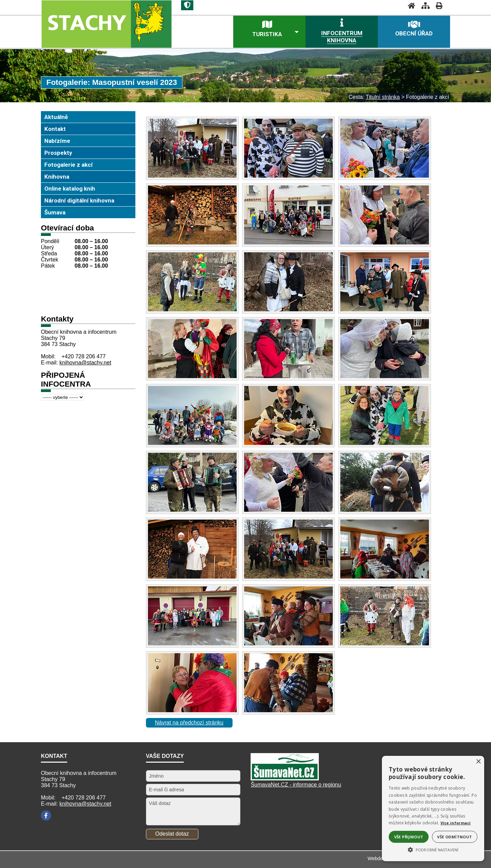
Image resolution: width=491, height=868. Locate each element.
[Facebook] (46, 815)
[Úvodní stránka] (410, 6)
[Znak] (187, 5)
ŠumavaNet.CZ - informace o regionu (296, 785)
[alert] (433, 809)
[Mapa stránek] (423, 6)
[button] (433, 849)
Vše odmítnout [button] (455, 837)
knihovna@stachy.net (85, 363)
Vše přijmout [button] (409, 837)
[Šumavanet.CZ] (285, 779)
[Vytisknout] (437, 6)
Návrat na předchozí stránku (189, 723)
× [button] (478, 762)
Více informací (456, 823)
